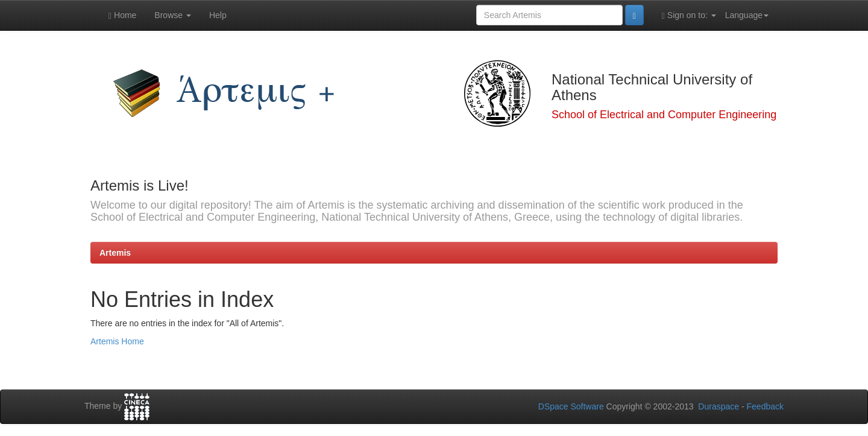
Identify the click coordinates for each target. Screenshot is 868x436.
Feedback (765, 406)
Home (122, 15)
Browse (173, 15)
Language (747, 15)
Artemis (115, 253)
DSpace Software (571, 406)
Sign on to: (689, 15)
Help (218, 15)
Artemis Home (117, 341)
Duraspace (719, 406)
